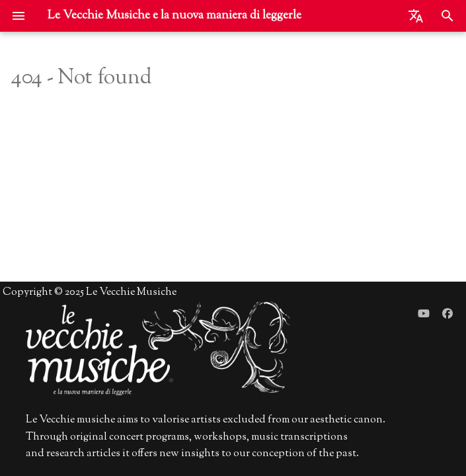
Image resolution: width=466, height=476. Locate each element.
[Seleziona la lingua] (416, 16)
